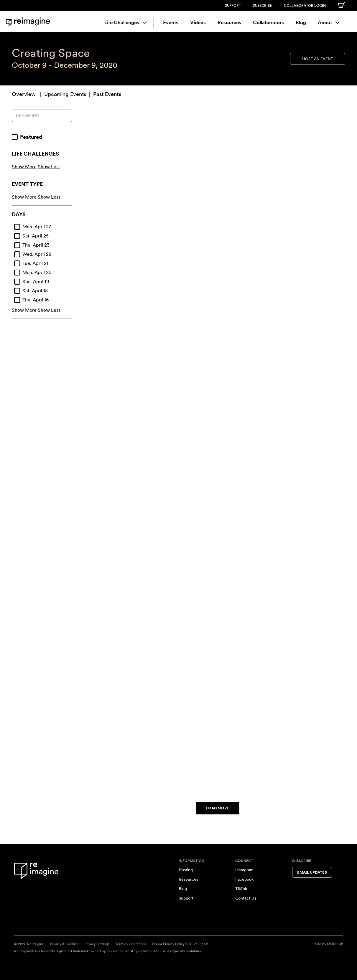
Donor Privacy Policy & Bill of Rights (180, 944)
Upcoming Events (65, 94)
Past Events (107, 94)
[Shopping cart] (342, 5)
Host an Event (318, 58)
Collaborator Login (305, 6)
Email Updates (312, 872)
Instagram (244, 870)
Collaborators (268, 22)
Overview (24, 94)
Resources (229, 22)
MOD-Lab (335, 944)
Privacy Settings (97, 944)
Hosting (186, 870)
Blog (301, 22)
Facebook (244, 879)
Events (171, 22)
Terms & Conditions (131, 944)
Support (233, 6)
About (329, 22)
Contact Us (246, 898)
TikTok (241, 889)
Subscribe (262, 6)
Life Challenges (126, 22)
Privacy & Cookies (64, 944)
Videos (198, 22)
